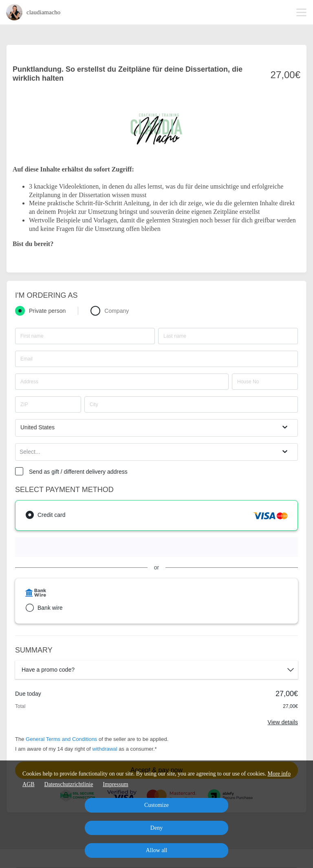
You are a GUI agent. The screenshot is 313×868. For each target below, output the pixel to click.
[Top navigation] (301, 12)
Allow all (157, 850)
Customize (156, 805)
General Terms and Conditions (61, 739)
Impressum (115, 784)
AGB (29, 784)
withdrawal (105, 749)
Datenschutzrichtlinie (69, 784)
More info (279, 774)
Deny (156, 828)
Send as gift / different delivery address (78, 472)
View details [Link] (283, 722)
